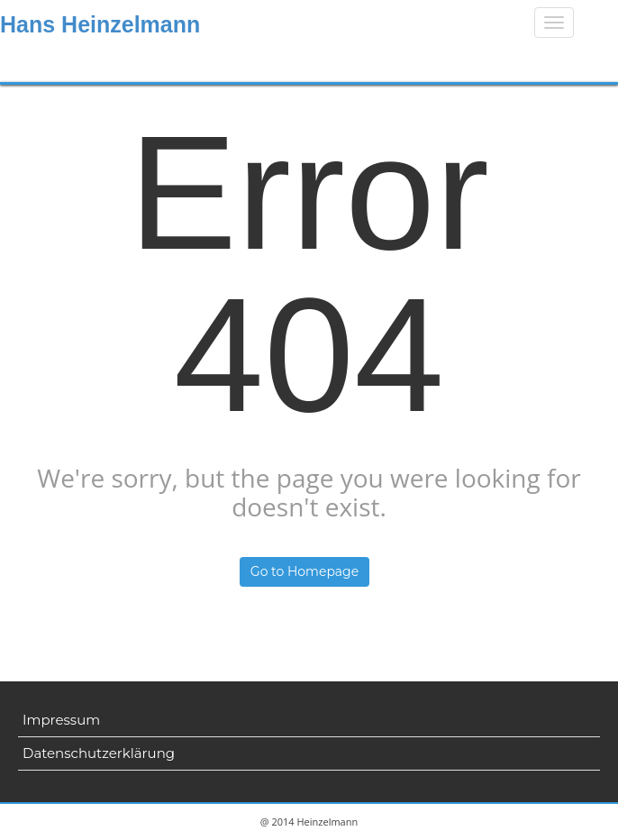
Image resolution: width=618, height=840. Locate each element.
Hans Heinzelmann (100, 24)
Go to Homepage (304, 571)
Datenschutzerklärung (99, 753)
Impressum (61, 720)
